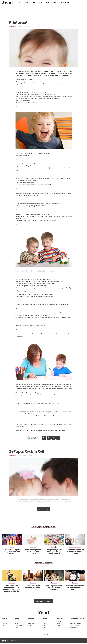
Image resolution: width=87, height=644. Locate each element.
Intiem (44, 628)
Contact (83, 641)
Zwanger (5, 623)
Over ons (58, 641)
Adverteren (64, 641)
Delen (44, 438)
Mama (19, 3)
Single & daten (47, 621)
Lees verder (43, 509)
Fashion (33, 3)
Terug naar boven (42, 601)
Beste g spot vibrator (75, 626)
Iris (32, 26)
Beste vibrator (74, 621)
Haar (16, 621)
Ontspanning (18, 626)
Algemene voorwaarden (74, 641)
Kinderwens (5, 621)
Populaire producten (77, 618)
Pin (54, 438)
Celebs (59, 626)
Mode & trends (32, 621)
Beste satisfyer (74, 628)
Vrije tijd (59, 621)
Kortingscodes (65, 3)
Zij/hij (44, 623)
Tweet (49, 438)
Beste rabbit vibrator (75, 623)
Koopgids (55, 3)
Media (59, 628)
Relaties (45, 626)
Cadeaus (31, 626)
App (58, 438)
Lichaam (17, 628)
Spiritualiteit (60, 623)
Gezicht (17, 623)
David (33, 455)
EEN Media (19, 641)
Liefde (40, 3)
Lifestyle (47, 3)
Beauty (26, 3)
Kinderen (13, 26)
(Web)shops (32, 623)
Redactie (53, 641)
